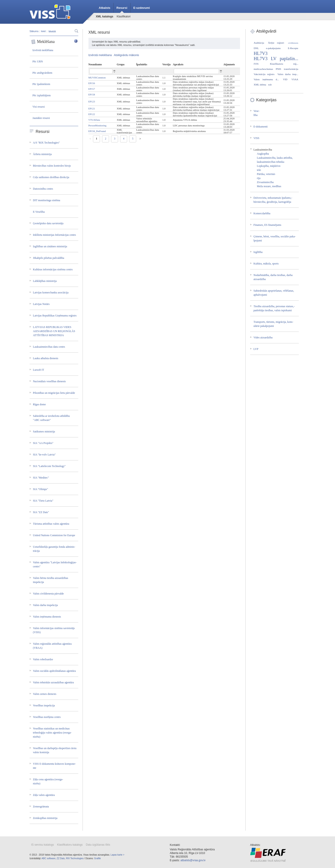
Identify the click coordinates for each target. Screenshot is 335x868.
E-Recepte (293, 48)
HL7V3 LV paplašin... (276, 59)
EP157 (92, 89)
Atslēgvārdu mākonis (126, 55)
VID (285, 79)
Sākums (34, 31)
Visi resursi (39, 107)
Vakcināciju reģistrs (264, 74)
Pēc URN (38, 61)
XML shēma (260, 85)
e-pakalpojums (273, 48)
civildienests (293, 43)
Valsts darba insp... (288, 74)
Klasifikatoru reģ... (284, 64)
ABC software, (49, 858)
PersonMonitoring (97, 125)
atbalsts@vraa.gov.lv (193, 860)
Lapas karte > (118, 855)
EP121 (92, 108)
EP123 (92, 101)
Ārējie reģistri (276, 43)
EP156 (92, 83)
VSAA (295, 79)
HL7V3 (261, 53)
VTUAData (94, 120)
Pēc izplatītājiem (42, 95)
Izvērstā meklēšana (43, 50)
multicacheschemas (264, 69)
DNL (256, 48)
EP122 (92, 114)
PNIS (278, 69)
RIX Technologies (75, 858)
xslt (270, 85)
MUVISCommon (97, 78)
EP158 (92, 94)
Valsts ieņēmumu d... (266, 79)
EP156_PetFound (97, 131)
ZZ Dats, (61, 858)
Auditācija (259, 43)
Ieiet (43, 31)
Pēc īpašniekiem (41, 84)
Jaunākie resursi (41, 118)
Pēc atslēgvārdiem (43, 73)
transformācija (291, 69)
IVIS (256, 64)
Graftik (97, 858)
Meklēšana (54, 42)
